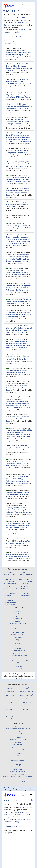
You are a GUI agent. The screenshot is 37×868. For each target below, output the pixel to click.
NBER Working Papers (21, 70)
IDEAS (8, 674)
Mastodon (7, 32)
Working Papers (26, 124)
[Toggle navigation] (23, 6)
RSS (27, 30)
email (23, 30)
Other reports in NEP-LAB (13, 37)
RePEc (16, 674)
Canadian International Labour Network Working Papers (18, 141)
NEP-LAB (23, 18)
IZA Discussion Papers (23, 97)
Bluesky (16, 32)
